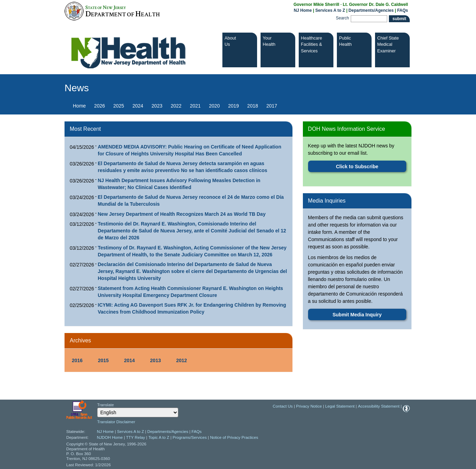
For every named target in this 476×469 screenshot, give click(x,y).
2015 (103, 360)
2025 (119, 106)
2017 (272, 106)
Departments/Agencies (371, 10)
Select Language (97, 407)
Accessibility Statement (379, 406)
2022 (176, 106)
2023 (157, 106)
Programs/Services (189, 437)
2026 (99, 106)
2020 (214, 106)
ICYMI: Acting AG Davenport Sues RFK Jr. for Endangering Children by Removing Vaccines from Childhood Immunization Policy (192, 308)
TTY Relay (136, 437)
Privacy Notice (309, 406)
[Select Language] (138, 412)
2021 (195, 106)
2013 (156, 360)
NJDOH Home (110, 437)
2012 (182, 360)
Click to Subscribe (357, 167)
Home (79, 106)
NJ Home (303, 10)
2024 (138, 106)
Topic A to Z (159, 437)
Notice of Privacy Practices (234, 437)
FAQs (197, 431)
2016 (77, 360)
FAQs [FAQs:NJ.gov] (403, 10)
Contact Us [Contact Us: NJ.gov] (283, 406)
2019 (233, 106)
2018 (253, 106)
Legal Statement (340, 406)
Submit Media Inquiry (357, 315)
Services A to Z (330, 10)
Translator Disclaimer (116, 422)
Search (342, 18)
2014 (129, 360)
